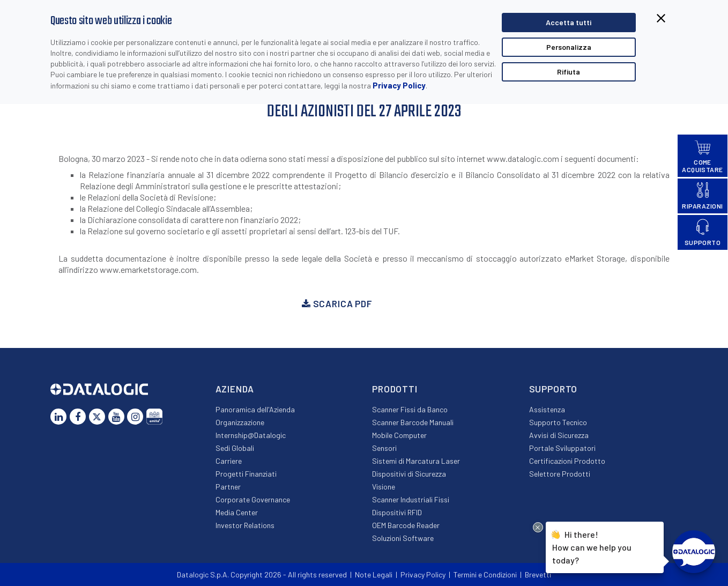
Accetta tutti (569, 22)
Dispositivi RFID (397, 512)
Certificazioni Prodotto (567, 461)
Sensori (384, 448)
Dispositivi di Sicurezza (409, 474)
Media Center (237, 512)
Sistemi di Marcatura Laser (416, 461)
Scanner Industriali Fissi (411, 499)
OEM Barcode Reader (406, 525)
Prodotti (395, 389)
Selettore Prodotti (560, 474)
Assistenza (547, 409)
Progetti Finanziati (246, 474)
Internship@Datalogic (251, 435)
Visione (384, 487)
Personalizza (569, 47)
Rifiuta (569, 72)
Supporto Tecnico (558, 422)
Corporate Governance (253, 499)
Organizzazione (240, 422)
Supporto (554, 389)
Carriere (229, 461)
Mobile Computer (399, 435)
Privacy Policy (399, 85)
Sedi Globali (235, 448)
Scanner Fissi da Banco (410, 409)
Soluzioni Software (403, 538)
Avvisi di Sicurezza (559, 435)
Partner (228, 487)
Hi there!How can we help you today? (592, 547)
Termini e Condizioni (485, 574)
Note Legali (374, 574)
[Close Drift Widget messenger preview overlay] (538, 527)
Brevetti (538, 574)
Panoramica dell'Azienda (255, 409)
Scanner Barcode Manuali (413, 422)
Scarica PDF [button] (337, 303)
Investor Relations (245, 525)
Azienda (235, 389)
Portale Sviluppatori (562, 448)
